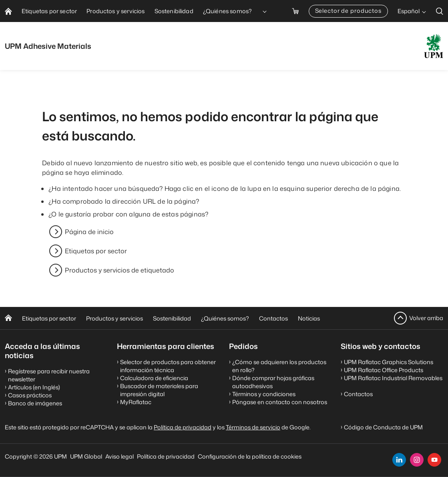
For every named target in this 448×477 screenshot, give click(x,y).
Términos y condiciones (264, 394)
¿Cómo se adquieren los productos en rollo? (279, 366)
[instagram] (417, 460)
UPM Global (86, 456)
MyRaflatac (136, 402)
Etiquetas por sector (96, 251)
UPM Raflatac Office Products (384, 370)
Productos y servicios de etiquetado (120, 270)
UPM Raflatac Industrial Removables (393, 378)
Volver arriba (426, 318)
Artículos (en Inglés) (34, 387)
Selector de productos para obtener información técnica (168, 366)
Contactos (273, 318)
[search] (440, 11)
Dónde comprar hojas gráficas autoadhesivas (273, 382)
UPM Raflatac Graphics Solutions (389, 362)
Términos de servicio (253, 427)
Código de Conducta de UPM (383, 427)
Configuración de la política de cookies (250, 456)
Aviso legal (120, 456)
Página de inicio (89, 232)
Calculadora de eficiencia (154, 378)
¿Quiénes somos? (225, 318)
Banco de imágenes (35, 403)
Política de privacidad (183, 427)
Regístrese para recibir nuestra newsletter (49, 375)
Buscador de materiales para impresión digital (159, 390)
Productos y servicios (115, 318)
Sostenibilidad (172, 318)
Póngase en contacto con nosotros (280, 402)
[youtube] (434, 460)
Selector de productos (348, 11)
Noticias (309, 318)
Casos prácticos (30, 395)
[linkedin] (399, 460)
